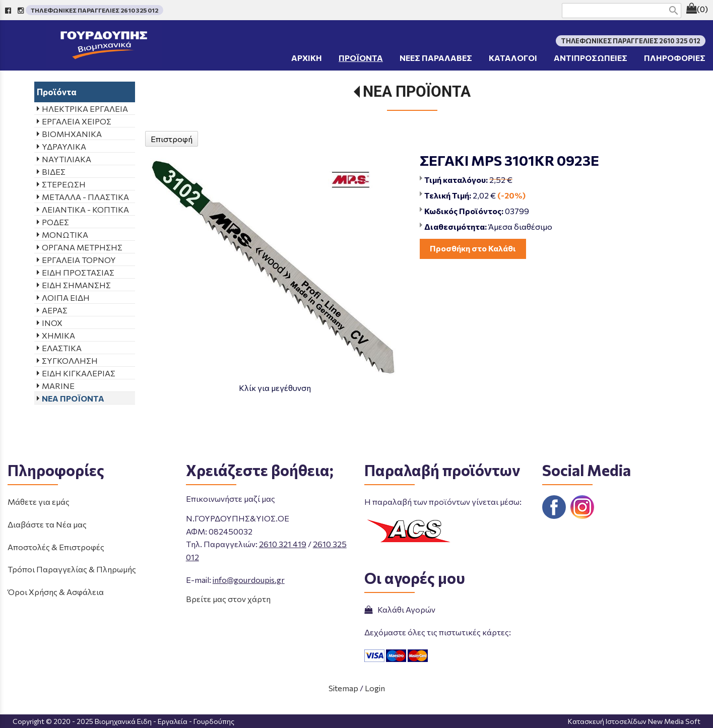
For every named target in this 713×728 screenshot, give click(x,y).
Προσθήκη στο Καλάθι (473, 248)
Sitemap (343, 688)
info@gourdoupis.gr (249, 580)
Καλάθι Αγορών (400, 609)
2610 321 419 (283, 544)
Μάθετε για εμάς (39, 502)
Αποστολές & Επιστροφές (56, 547)
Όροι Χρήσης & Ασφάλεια (56, 592)
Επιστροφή (172, 139)
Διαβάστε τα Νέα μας (47, 524)
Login (375, 688)
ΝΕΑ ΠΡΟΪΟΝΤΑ (417, 91)
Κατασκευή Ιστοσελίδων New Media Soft (634, 721)
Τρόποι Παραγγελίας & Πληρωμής (72, 569)
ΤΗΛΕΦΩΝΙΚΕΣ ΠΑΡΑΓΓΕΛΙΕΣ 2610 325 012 (94, 10)
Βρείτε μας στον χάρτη (228, 599)
